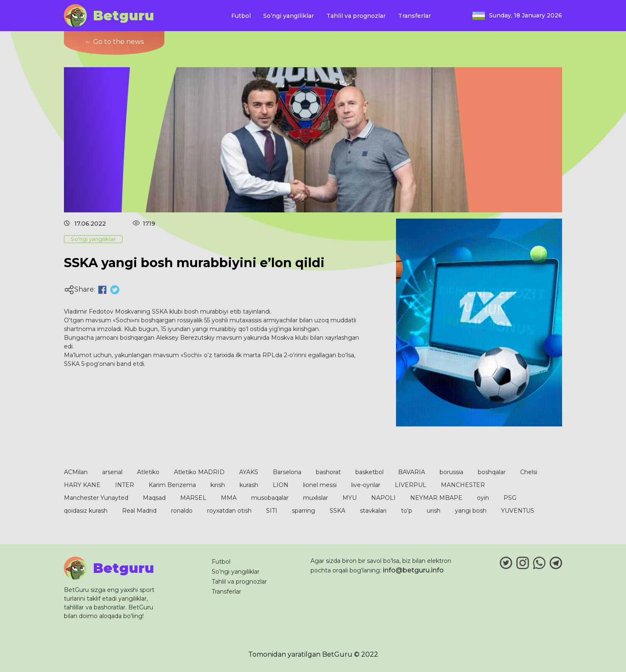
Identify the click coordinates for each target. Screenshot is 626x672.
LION (281, 485)
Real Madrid (139, 511)
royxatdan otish (229, 511)
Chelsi (529, 472)
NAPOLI (383, 498)
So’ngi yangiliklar (289, 16)
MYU (350, 498)
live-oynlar (366, 485)
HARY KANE (82, 485)
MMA (229, 498)
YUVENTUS (518, 511)
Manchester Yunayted (96, 498)
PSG (510, 498)
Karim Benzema (172, 485)
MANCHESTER (463, 485)
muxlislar (315, 498)
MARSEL (193, 498)
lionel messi (320, 485)
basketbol (369, 472)
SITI (272, 511)
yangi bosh (471, 511)
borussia (451, 472)
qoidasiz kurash (86, 511)
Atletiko (148, 472)
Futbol (241, 16)
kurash (249, 485)
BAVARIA (412, 472)
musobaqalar (270, 498)
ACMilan (76, 472)
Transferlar (414, 16)
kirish (218, 485)
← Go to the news (114, 42)
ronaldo (182, 511)
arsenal (112, 472)
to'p (407, 511)
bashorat (328, 472)
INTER (125, 485)
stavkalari (373, 511)
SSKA (337, 511)
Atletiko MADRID (199, 472)
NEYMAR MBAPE (436, 498)
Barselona (287, 472)
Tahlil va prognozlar (356, 16)
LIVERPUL (411, 485)
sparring (303, 511)
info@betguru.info (413, 570)
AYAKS (249, 472)
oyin (483, 498)
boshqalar (492, 472)
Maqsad (154, 498)
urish (434, 511)
